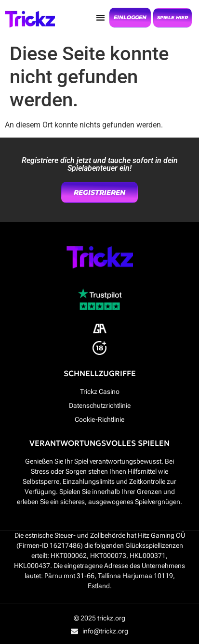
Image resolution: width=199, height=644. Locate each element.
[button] (100, 18)
